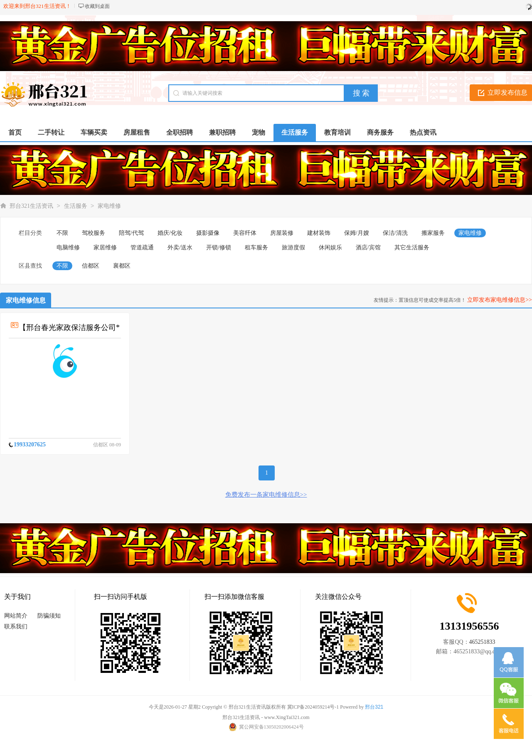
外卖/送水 (180, 247)
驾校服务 (94, 233)
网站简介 (16, 616)
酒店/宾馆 (368, 247)
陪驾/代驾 (131, 233)
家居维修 (105, 247)
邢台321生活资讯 (31, 206)
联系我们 (16, 627)
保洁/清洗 (395, 233)
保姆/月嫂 (357, 233)
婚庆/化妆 (170, 233)
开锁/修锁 (219, 247)
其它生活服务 (412, 247)
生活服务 (76, 206)
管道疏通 (142, 247)
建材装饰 (319, 233)
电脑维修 (68, 247)
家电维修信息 (26, 300)
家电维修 (109, 206)
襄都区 (122, 266)
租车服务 (256, 247)
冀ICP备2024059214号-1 (313, 707)
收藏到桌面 (97, 6)
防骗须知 (49, 616)
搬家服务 (433, 233)
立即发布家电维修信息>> (500, 300)
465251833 (482, 642)
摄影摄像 (208, 233)
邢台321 (374, 707)
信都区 (91, 266)
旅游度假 (293, 247)
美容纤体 (245, 233)
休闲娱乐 (330, 247)
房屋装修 (282, 233)
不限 (62, 233)
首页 (15, 132)
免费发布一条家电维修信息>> (266, 495)
